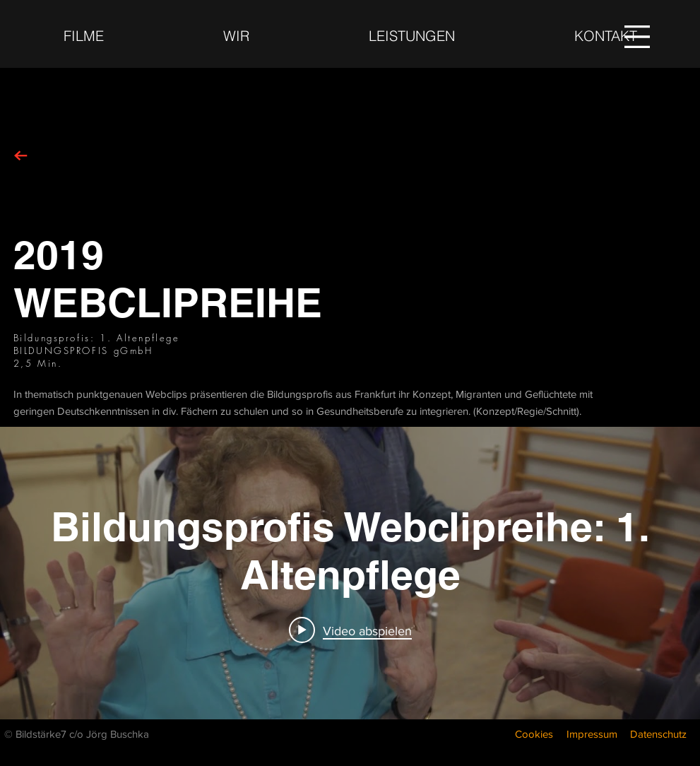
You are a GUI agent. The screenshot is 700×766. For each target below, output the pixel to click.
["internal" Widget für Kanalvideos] (350, 573)
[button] (637, 37)
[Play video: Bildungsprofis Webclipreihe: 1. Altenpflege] (350, 630)
